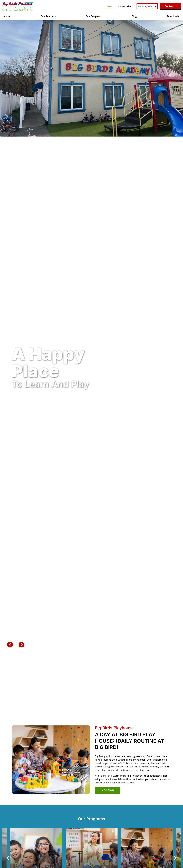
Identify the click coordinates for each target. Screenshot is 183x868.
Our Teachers (48, 16)
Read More (108, 790)
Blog (134, 16)
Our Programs (94, 16)
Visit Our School (125, 6)
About (7, 16)
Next (21, 645)
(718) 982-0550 (147, 6)
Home (110, 6)
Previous (10, 645)
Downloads (173, 16)
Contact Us (171, 6)
